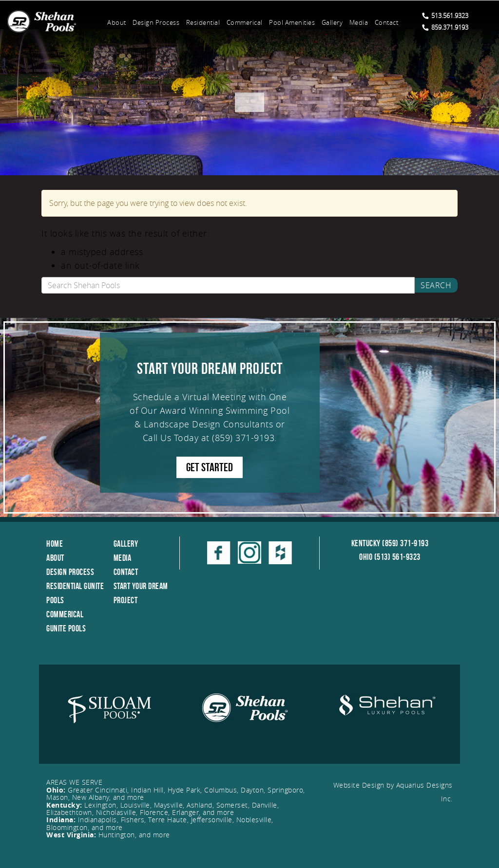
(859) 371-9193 (243, 438)
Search (436, 285)
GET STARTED (210, 467)
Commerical (245, 22)
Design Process (156, 22)
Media (359, 22)
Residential (203, 22)
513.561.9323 (445, 16)
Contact (387, 22)
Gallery (332, 22)
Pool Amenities (292, 22)
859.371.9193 (445, 27)
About (117, 22)
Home (55, 544)
